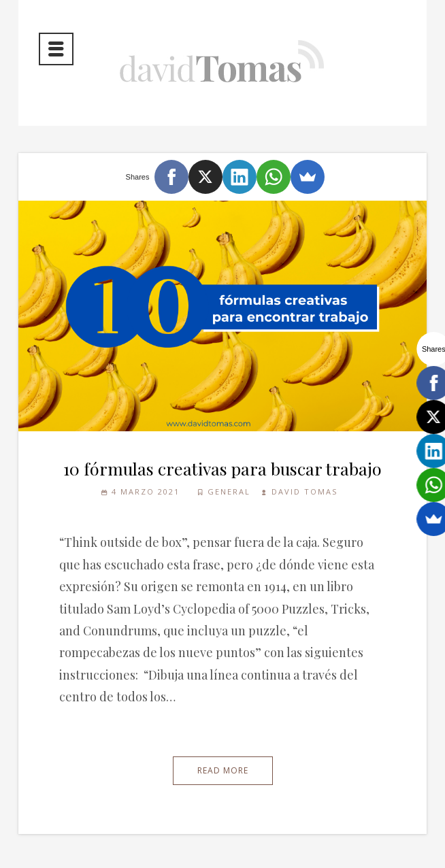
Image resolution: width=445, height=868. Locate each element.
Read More (223, 770)
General (229, 491)
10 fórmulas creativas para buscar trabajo (222, 468)
